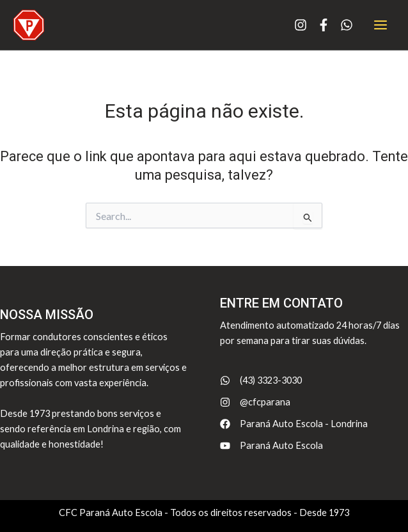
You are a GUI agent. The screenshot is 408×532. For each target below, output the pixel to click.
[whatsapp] (347, 20)
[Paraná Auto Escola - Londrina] (294, 424)
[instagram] (301, 20)
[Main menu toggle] (381, 25)
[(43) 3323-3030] (261, 380)
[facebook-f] (324, 20)
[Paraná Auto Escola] (271, 446)
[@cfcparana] (255, 402)
